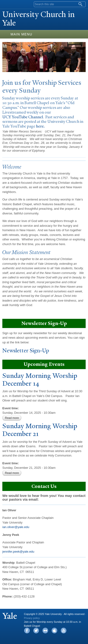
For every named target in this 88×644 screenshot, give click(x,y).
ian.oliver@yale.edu (16, 527)
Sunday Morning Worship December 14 (40, 380)
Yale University (8, 4)
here (40, 126)
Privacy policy (32, 618)
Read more (13, 418)
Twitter (36, 631)
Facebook (27, 631)
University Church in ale (39, 19)
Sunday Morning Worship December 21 (40, 430)
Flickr (45, 631)
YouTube (64, 631)
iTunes (54, 631)
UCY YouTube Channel (23, 117)
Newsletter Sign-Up (26, 351)
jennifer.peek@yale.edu (18, 552)
